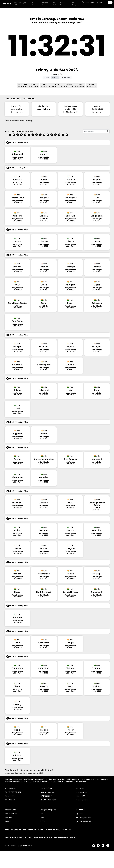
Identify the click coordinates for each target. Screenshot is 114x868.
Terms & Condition (13, 830)
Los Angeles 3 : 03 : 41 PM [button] (23, 86)
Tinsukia (44, 730)
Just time (8, 821)
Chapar (70, 241)
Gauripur (17, 347)
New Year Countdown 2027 (66, 838)
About (43, 821)
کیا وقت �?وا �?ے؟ (47, 792)
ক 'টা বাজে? (80, 788)
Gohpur (70, 347)
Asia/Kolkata (44, 109)
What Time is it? (10, 788)
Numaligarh (97, 592)
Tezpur (17, 730)
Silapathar (97, 668)
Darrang (17, 267)
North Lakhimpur (70, 592)
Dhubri (44, 285)
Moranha (44, 548)
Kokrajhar (44, 477)
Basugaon (44, 198)
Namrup (97, 574)
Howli (17, 408)
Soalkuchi (44, 686)
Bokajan (44, 216)
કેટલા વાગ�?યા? (82, 796)
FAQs (59, 830)
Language (76, 4)
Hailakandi (44, 390)
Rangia (70, 643)
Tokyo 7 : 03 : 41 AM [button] (91, 86)
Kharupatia (17, 477)
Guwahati (70, 365)
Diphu (44, 303)
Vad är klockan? (46, 788)
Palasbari (17, 617)
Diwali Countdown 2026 (16, 838)
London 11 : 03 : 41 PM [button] (45, 86)
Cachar (17, 241)
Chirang (97, 241)
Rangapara (44, 643)
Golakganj (17, 365)
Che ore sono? (10, 796)
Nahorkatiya (44, 574)
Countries (35, 4)
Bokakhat (70, 216)
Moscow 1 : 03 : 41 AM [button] (69, 86)
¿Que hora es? (10, 800)
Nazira (17, 592)
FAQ (42, 817)
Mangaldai (97, 530)
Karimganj (97, 459)
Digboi (97, 285)
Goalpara (44, 347)
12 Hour (46, 77)
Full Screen (65, 77)
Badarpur (17, 180)
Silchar (17, 686)
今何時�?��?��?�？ (49, 800)
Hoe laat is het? (82, 792)
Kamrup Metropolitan (44, 459)
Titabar (70, 730)
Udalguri (17, 755)
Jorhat (44, 434)
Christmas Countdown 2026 (40, 838)
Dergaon (44, 267)
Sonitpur (97, 686)
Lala (70, 503)
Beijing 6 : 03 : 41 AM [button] (80, 86)
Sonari (70, 686)
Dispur (70, 303)
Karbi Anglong (70, 459)
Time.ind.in (6, 4)
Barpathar (70, 180)
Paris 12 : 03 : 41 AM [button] (57, 86)
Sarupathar (44, 668)
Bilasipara (17, 216)
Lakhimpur (17, 503)
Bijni (97, 198)
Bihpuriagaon (70, 198)
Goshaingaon (44, 365)
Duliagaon (97, 303)
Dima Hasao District (17, 303)
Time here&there (11, 813)
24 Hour (55, 77)
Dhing (17, 285)
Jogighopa (17, 434)
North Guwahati (44, 592)
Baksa (44, 180)
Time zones (9, 817)
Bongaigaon (97, 216)
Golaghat (97, 347)
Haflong (17, 390)
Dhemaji (97, 267)
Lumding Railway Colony (97, 504)
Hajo (70, 390)
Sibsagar (70, 668)
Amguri (44, 154)
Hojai (97, 390)
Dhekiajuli (70, 267)
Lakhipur (44, 503)
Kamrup (17, 459)
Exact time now (10, 810)
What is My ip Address (20, 4)
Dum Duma (17, 321)
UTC (42, 813)
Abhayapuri (17, 154)
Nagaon (17, 574)
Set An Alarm (63, 4)
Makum (70, 530)
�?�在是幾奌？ (46, 796)
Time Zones (45, 4)
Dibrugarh (70, 285)
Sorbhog (17, 705)
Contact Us (50, 830)
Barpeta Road (17, 198)
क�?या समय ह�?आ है (13, 792)
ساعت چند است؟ (82, 800)
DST (55, 4)
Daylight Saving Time (48, 810)
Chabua (44, 241)
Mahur (17, 530)
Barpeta (97, 180)
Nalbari (70, 574)
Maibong (44, 530)
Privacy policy (29, 830)
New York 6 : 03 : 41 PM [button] (34, 86)
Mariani (17, 548)
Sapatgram (17, 668)
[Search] (95, 3)
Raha (17, 643)
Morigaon (70, 548)
